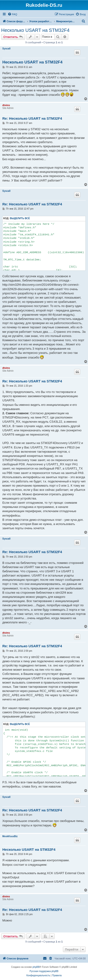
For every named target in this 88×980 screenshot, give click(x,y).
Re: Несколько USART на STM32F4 (32, 118)
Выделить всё (20, 218)
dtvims (6, 105)
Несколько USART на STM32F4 (35, 30)
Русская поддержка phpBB (44, 971)
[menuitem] (12, 14)
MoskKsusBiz (10, 836)
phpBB (36, 967)
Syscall (6, 49)
